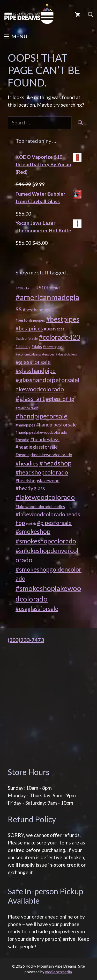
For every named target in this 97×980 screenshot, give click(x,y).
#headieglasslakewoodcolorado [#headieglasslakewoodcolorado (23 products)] (44, 455)
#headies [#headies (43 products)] (27, 463)
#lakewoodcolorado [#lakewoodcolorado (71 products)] (45, 497)
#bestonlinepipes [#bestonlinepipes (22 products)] (30, 320)
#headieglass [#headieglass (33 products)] (45, 439)
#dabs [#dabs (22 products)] (37, 346)
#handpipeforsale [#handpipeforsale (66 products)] (42, 416)
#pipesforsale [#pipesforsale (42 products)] (54, 523)
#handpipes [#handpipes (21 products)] (25, 425)
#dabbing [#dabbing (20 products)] (23, 347)
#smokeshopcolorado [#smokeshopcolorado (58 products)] (46, 541)
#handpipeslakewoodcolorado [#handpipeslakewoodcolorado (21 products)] (41, 432)
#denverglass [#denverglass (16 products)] (53, 347)
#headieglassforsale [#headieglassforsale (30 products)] (37, 447)
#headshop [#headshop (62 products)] (55, 463)
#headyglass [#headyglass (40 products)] (30, 488)
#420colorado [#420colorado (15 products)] (25, 288)
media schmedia (59, 972)
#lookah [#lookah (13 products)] (31, 524)
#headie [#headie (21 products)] (22, 440)
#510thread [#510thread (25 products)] (48, 288)
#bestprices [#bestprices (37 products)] (29, 328)
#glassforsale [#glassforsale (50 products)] (33, 362)
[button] (91, 14)
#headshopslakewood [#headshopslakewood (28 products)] (38, 481)
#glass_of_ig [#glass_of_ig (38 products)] (60, 399)
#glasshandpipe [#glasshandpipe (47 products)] (36, 371)
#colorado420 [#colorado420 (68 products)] (59, 337)
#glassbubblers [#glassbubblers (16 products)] (66, 354)
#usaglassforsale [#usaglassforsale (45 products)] (37, 609)
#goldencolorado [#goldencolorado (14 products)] (27, 408)
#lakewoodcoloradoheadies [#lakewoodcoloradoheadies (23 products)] (40, 506)
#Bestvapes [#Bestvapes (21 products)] (54, 329)
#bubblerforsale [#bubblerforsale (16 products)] (27, 339)
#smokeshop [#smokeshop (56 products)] (33, 531)
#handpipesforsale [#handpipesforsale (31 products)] (56, 425)
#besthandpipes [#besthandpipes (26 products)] (38, 310)
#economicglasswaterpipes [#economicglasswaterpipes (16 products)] (35, 354)
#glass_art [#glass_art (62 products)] (30, 398)
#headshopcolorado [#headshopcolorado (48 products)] (42, 472)
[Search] (80, 123)
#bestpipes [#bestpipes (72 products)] (63, 319)
